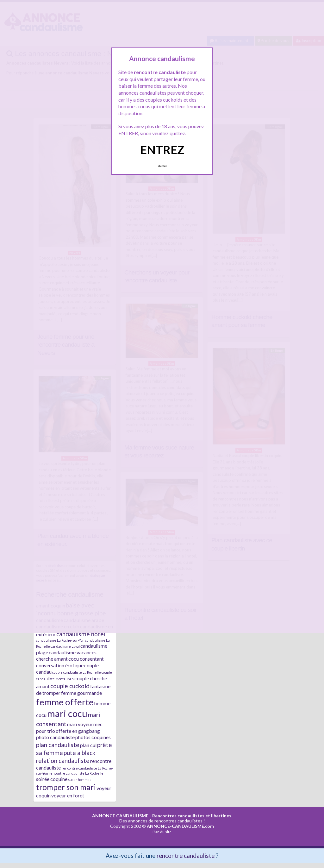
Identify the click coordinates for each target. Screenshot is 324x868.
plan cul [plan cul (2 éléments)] (88, 745)
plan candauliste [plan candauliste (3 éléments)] (58, 745)
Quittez (162, 166)
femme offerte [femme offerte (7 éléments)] (65, 702)
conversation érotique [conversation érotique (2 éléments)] (60, 665)
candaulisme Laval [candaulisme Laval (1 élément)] (65, 646)
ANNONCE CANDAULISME (120, 816)
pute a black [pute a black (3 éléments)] (80, 753)
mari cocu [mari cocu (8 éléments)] (67, 713)
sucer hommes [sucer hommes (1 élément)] (80, 780)
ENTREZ (162, 150)
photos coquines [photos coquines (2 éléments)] (93, 737)
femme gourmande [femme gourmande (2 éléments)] (81, 693)
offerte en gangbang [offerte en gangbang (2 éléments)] (78, 731)
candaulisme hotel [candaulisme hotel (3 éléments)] (81, 634)
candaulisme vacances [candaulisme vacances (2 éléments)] (73, 652)
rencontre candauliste (186, 855)
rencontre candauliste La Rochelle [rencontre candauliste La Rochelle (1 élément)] (76, 773)
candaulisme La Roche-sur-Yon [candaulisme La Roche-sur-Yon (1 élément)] (60, 640)
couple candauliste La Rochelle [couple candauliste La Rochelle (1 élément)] (77, 672)
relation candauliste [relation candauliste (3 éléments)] (63, 761)
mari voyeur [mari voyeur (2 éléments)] (80, 724)
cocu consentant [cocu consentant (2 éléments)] (86, 659)
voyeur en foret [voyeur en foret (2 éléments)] (68, 795)
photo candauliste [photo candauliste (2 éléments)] (55, 737)
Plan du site (162, 832)
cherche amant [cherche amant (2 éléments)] (52, 659)
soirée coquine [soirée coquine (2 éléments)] (52, 779)
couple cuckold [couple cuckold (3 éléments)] (70, 686)
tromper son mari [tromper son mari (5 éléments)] (66, 787)
